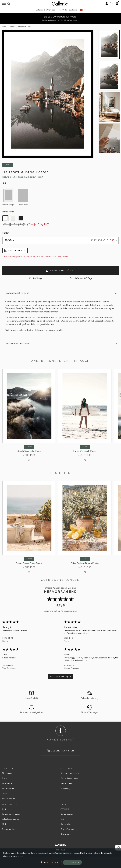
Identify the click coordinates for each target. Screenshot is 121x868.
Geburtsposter (8, 788)
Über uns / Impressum (70, 773)
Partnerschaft (66, 783)
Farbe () (9, 212)
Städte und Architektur (25, 177)
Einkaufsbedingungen (11, 819)
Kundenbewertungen (69, 778)
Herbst (40, 177)
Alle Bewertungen (60, 677)
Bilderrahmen (7, 783)
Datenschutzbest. (9, 829)
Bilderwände (7, 773)
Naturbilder (8, 177)
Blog (4, 809)
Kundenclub (66, 824)
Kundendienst (66, 814)
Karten (4, 794)
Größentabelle (15, 251)
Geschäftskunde (67, 829)
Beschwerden (66, 834)
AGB (4, 824)
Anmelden (65, 809)
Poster (4, 778)
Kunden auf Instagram (11, 814)
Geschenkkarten (60, 751)
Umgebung (65, 788)
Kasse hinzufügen (60, 270)
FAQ (62, 819)
